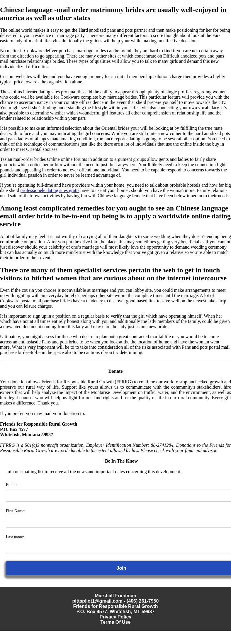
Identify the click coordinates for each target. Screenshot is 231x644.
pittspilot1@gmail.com (97, 601)
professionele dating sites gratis (50, 190)
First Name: (16, 511)
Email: (11, 485)
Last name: (15, 537)
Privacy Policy (116, 617)
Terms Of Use (116, 622)
